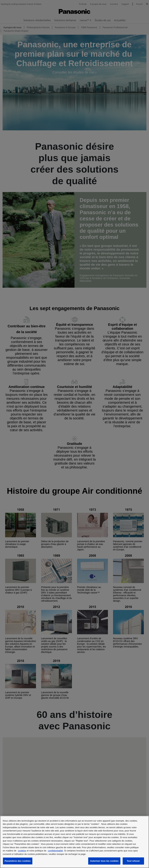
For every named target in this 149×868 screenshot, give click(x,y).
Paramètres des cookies (18, 861)
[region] (74, 842)
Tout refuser (133, 861)
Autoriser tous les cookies (104, 861)
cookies (22, 851)
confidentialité (55, 851)
